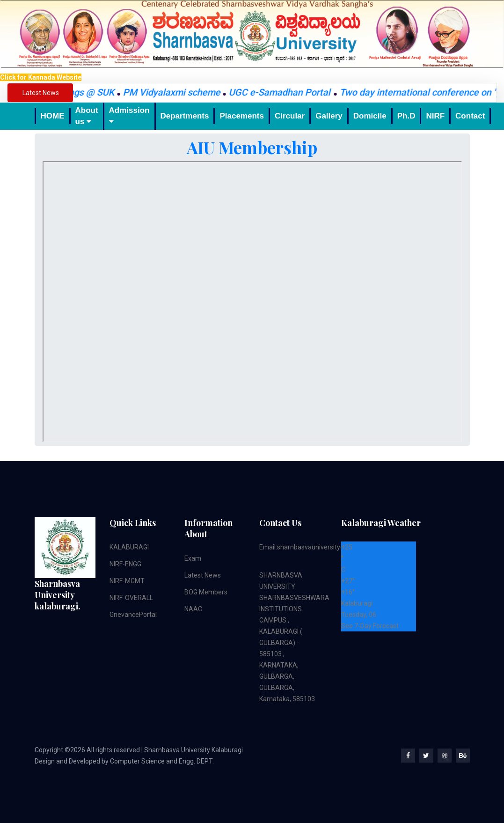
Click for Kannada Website (41, 77)
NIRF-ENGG (125, 564)
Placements (242, 116)
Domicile (370, 116)
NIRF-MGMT (127, 581)
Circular (290, 116)
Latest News (203, 575)
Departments (185, 116)
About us (87, 116)
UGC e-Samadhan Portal (286, 92)
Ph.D (406, 116)
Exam (193, 558)
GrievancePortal (133, 615)
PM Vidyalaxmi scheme (177, 92)
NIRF (435, 116)
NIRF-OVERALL (131, 598)
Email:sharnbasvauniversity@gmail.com (318, 547)
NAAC (193, 609)
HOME (53, 116)
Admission (129, 115)
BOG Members (206, 592)
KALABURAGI (129, 547)
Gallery (329, 116)
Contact (470, 116)
